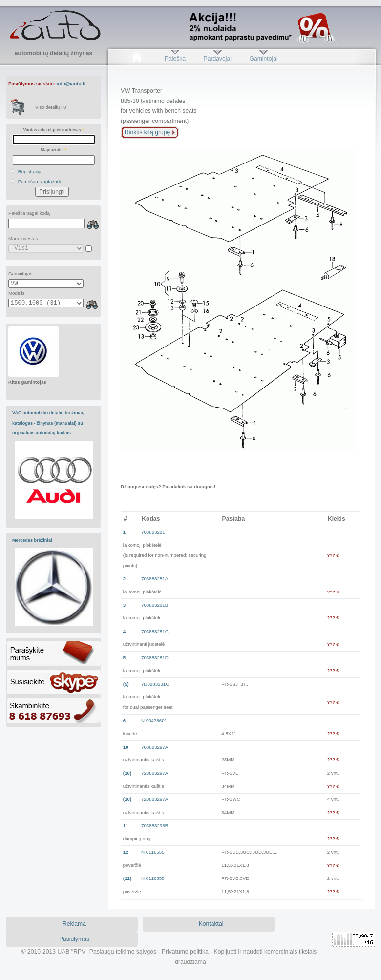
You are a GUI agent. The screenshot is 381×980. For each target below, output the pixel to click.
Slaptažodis (53, 150)
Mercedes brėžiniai (32, 540)
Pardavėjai (218, 59)
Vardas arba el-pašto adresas (53, 130)
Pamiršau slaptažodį (40, 181)
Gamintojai (263, 59)
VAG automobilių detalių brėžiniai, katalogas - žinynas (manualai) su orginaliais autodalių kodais (48, 423)
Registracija (31, 172)
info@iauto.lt (71, 84)
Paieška (175, 59)
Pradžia (137, 59)
